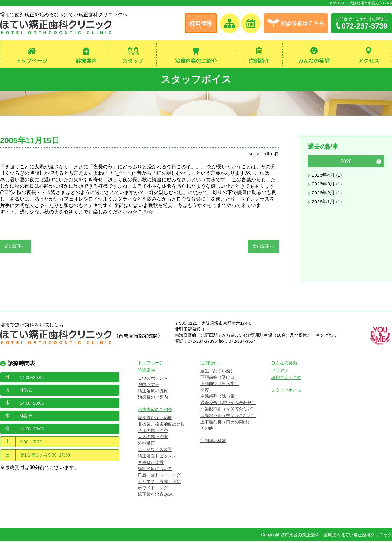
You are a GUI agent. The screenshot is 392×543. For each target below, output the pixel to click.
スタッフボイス (196, 80)
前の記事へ (15, 247)
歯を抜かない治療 (155, 419)
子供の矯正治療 (153, 432)
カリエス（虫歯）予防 (159, 483)
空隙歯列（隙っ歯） (220, 398)
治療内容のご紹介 (196, 61)
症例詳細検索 (213, 442)
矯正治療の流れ (153, 392)
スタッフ (133, 61)
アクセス (369, 61)
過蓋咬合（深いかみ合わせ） (228, 404)
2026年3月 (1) (327, 185)
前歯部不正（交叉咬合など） (228, 411)
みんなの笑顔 (314, 61)
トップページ (32, 61)
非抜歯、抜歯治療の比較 (161, 425)
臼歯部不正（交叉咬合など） (228, 417)
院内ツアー (149, 386)
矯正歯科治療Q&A (155, 495)
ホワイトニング (153, 489)
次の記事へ (263, 247)
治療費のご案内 (153, 399)
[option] (346, 183)
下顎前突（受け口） (220, 379)
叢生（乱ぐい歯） (217, 372)
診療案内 (86, 61)
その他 (207, 430)
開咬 (205, 391)
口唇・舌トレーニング (159, 476)
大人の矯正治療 (153, 438)
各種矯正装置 (151, 464)
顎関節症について (155, 470)
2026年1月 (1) (327, 203)
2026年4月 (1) (327, 176)
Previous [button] (313, 163)
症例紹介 (259, 61)
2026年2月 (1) (327, 194)
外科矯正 (146, 445)
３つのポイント (153, 380)
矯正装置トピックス (157, 457)
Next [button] (379, 163)
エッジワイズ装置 (155, 451)
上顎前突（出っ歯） (220, 385)
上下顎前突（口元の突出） (226, 423)
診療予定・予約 (286, 379)
